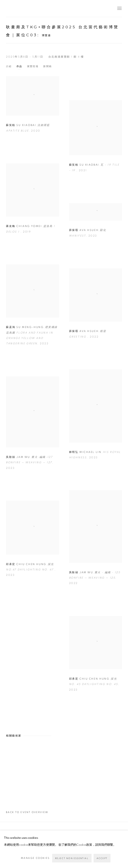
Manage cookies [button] (35, 858)
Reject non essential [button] (72, 858)
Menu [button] (119, 9)
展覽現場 (33, 66)
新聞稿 (47, 66)
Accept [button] (102, 858)
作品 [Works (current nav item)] (19, 66)
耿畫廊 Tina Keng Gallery (12, 8)
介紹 (9, 66)
